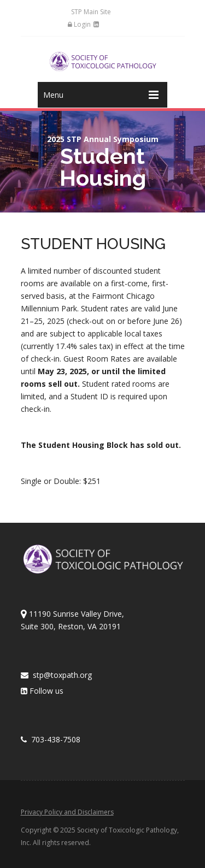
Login (79, 24)
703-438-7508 (51, 739)
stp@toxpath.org (56, 675)
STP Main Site (91, 12)
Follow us (42, 691)
